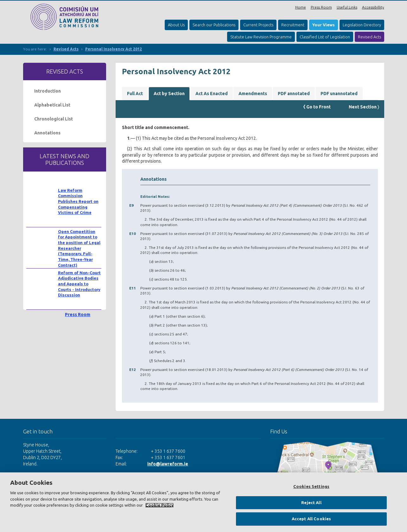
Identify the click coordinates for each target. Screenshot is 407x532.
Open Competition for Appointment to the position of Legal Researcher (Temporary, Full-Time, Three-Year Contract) (79, 248)
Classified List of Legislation (325, 37)
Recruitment (293, 25)
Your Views (324, 25)
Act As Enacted (212, 94)
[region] (203, 502)
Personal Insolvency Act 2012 (114, 49)
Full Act (135, 94)
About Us (176, 25)
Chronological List (54, 119)
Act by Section (169, 94)
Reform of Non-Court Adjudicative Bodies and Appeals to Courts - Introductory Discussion (79, 284)
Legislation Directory (362, 25)
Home (301, 7)
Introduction (48, 91)
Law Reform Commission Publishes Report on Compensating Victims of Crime (78, 201)
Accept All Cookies (311, 519)
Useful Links (347, 7)
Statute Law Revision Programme (261, 37)
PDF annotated (294, 94)
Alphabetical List (52, 105)
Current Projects (258, 25)
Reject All (311, 503)
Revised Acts (369, 37)
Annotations (47, 133)
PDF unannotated (339, 94)
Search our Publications (214, 25)
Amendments (253, 94)
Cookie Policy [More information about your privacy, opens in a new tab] (159, 505)
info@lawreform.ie (168, 464)
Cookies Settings (311, 486)
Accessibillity (373, 7)
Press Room (321, 7)
